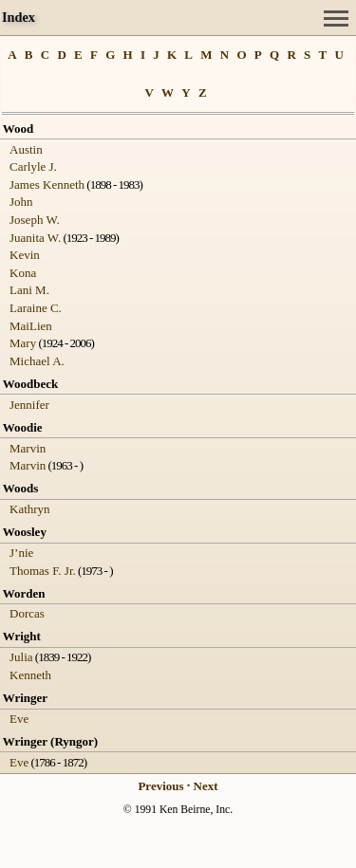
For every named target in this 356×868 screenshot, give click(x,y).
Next (206, 786)
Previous (160, 786)
